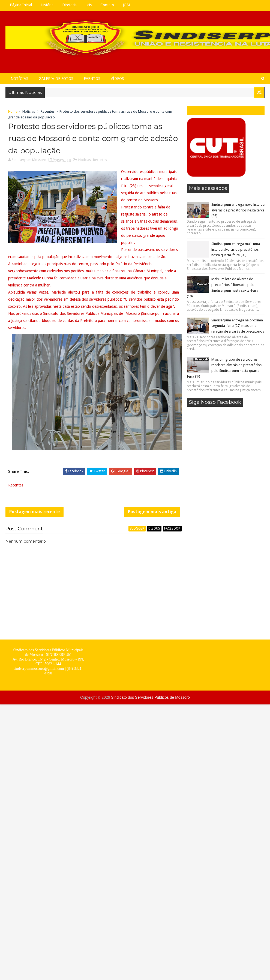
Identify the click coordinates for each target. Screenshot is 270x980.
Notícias (19, 79)
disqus (154, 528)
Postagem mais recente (34, 512)
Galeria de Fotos (56, 79)
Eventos (92, 79)
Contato (107, 5)
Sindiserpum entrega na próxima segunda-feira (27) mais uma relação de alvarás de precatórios (238, 326)
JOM (126, 5)
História (47, 5)
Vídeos (117, 79)
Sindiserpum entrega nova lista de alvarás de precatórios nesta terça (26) (238, 210)
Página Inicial (21, 5)
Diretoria (69, 5)
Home (13, 111)
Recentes (48, 111)
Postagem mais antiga (152, 512)
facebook (172, 528)
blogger (137, 528)
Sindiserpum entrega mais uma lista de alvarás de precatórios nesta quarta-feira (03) (236, 250)
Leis (88, 5)
